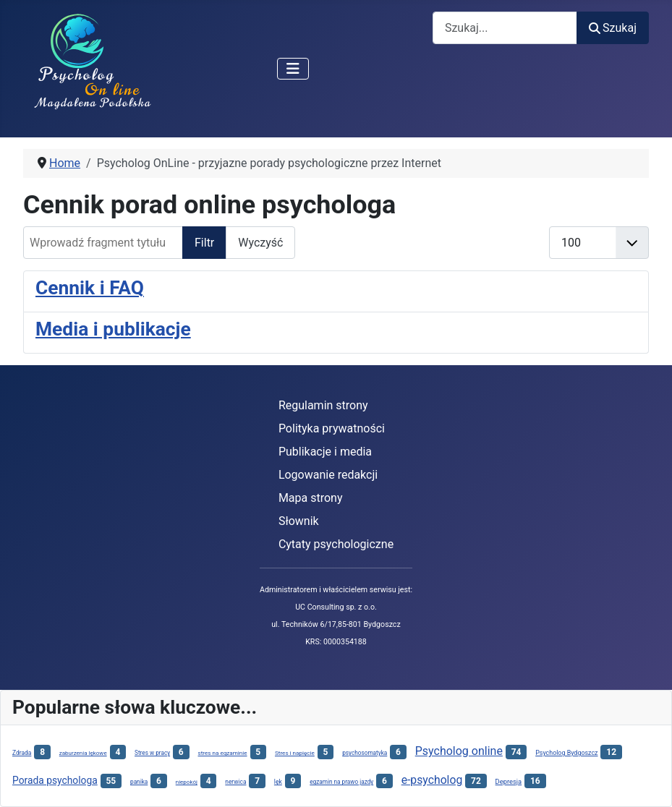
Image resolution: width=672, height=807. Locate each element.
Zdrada (22, 753)
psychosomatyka (365, 753)
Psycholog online (459, 751)
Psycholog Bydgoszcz (566, 753)
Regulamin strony (323, 405)
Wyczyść (260, 243)
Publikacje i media (325, 452)
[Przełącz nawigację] (293, 69)
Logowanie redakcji (328, 475)
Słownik (299, 521)
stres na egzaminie (223, 753)
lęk (278, 782)
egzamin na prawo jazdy (341, 782)
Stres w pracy (152, 753)
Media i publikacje (113, 329)
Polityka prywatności (332, 428)
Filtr (204, 243)
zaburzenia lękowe (83, 753)
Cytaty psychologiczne (336, 544)
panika (139, 782)
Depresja (509, 781)
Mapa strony (311, 498)
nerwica (235, 782)
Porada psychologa (55, 780)
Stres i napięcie (295, 753)
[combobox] (505, 28)
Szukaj (613, 28)
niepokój (187, 782)
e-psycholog (432, 780)
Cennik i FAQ (90, 288)
